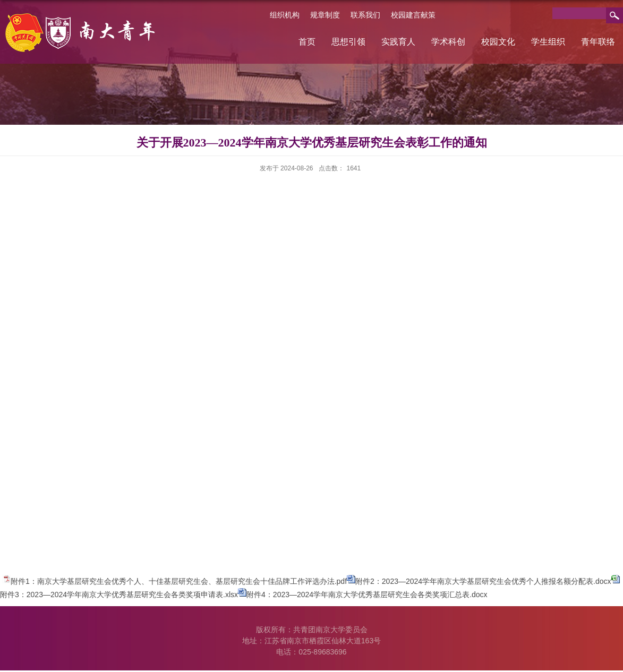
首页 (307, 42)
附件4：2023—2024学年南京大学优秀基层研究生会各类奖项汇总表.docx (367, 595)
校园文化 (498, 42)
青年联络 (598, 42)
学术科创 (448, 42)
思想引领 (348, 42)
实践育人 (398, 42)
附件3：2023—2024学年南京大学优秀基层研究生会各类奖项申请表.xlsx (119, 595)
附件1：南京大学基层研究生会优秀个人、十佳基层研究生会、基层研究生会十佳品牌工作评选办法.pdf (179, 581)
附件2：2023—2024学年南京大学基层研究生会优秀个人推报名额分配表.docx (483, 581)
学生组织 (548, 42)
